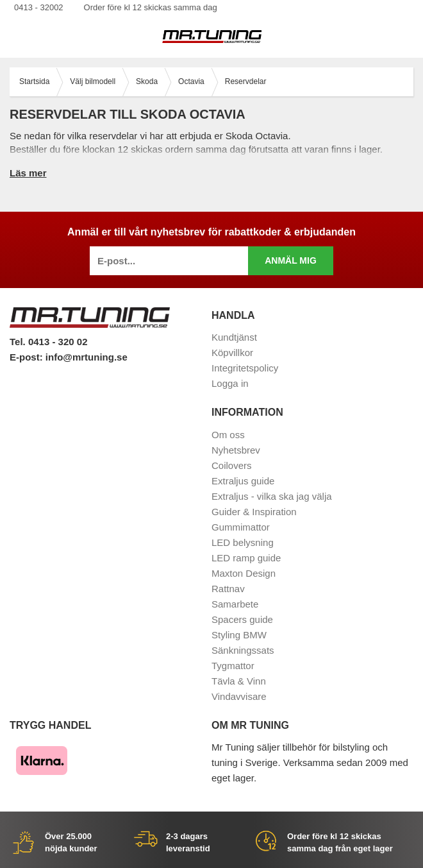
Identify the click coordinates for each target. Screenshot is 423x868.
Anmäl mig (291, 260)
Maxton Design (244, 573)
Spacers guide (242, 619)
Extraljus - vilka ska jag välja (272, 496)
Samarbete (235, 604)
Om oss (228, 435)
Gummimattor (241, 527)
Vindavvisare (239, 696)
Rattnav (228, 589)
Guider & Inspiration (254, 512)
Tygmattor (233, 666)
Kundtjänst (234, 337)
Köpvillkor (232, 353)
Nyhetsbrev (236, 450)
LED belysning (243, 542)
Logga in (230, 383)
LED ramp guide (246, 558)
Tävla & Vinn (239, 681)
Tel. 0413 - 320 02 (48, 342)
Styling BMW (239, 635)
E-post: (28, 357)
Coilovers (232, 465)
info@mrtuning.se (87, 357)
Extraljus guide (243, 481)
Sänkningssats (243, 650)
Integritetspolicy (245, 368)
